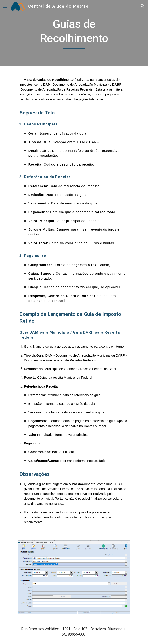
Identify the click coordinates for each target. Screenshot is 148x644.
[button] (5, 6)
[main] (74, 33)
